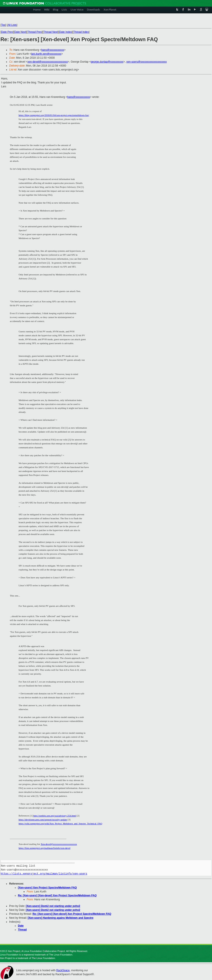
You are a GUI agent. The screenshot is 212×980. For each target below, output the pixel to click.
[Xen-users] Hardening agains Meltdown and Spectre (61, 918)
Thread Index (81, 32)
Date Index (66, 32)
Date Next (20, 32)
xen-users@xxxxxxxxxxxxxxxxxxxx (147, 62)
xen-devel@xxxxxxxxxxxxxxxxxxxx (48, 62)
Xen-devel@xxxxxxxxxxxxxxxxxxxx (59, 844)
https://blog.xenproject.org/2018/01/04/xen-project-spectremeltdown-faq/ (54, 115)
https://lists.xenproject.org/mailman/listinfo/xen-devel (44, 848)
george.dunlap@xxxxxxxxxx (107, 62)
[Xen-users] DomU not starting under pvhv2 (53, 906)
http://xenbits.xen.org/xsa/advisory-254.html (55, 816)
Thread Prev (35, 32)
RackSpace (63, 970)
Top (3, 25)
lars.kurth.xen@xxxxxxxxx (46, 54)
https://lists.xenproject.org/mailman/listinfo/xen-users (44, 874)
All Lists (12, 25)
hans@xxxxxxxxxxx (53, 50)
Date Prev (7, 32)
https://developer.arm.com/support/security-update (43, 820)
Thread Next (50, 32)
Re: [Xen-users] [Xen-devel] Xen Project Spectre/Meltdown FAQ (57, 896)
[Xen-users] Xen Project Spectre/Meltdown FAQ (47, 888)
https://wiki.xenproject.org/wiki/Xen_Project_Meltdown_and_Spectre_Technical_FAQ (60, 823)
